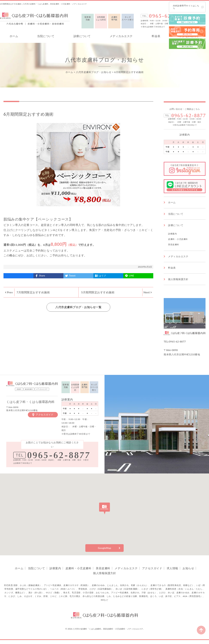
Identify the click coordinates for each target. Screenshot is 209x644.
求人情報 (172, 568)
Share (42, 276)
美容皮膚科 (174, 244)
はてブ (102, 276)
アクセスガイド (45, 415)
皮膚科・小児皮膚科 (178, 239)
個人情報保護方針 (178, 279)
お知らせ (188, 568)
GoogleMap (104, 548)
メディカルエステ (121, 36)
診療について (82, 36)
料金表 (156, 36)
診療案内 (172, 234)
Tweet (72, 276)
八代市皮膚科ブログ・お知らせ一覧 (78, 307)
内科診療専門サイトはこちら (186, 7)
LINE (131, 276)
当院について (46, 36)
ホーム (14, 36)
